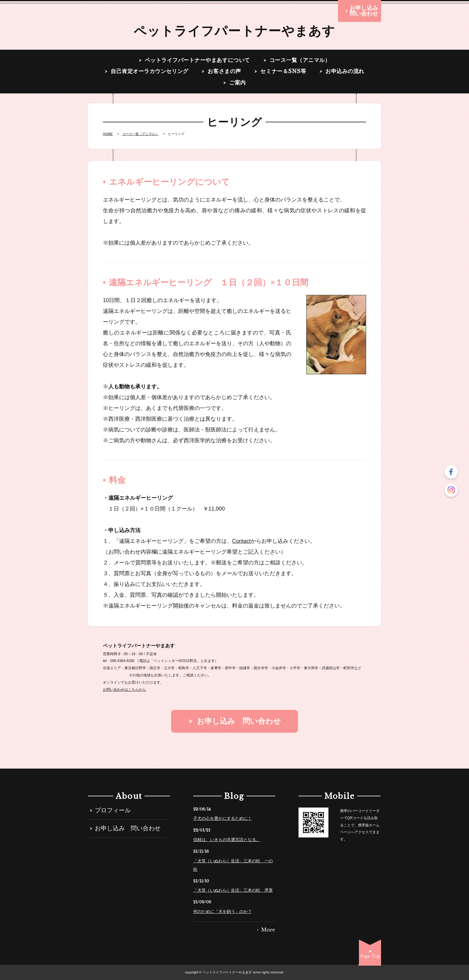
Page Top (370, 956)
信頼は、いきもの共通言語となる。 (227, 840)
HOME (108, 134)
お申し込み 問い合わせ (128, 829)
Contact (241, 541)
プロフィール (113, 811)
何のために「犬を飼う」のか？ (223, 911)
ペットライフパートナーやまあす (235, 31)
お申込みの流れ (345, 72)
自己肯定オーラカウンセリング (149, 72)
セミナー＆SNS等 (283, 72)
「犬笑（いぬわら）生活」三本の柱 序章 (233, 890)
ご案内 (237, 83)
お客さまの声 (224, 72)
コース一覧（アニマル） (300, 60)
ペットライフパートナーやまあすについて (197, 60)
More (268, 930)
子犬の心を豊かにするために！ (223, 818)
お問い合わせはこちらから (124, 690)
